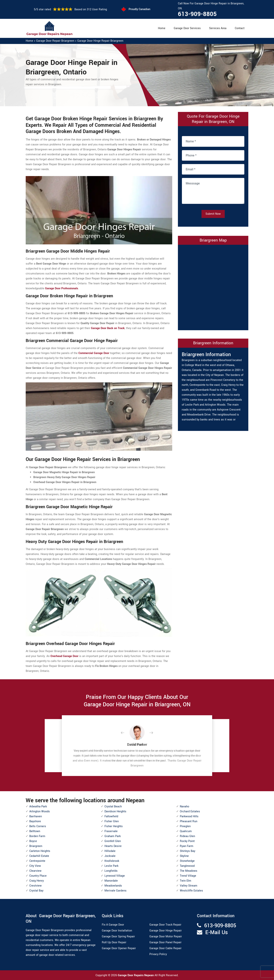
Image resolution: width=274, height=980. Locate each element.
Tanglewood (187, 866)
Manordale (111, 881)
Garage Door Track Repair (165, 925)
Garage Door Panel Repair (165, 942)
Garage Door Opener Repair (119, 948)
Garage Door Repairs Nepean (136, 975)
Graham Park (113, 836)
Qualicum (186, 831)
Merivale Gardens (115, 891)
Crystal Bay (36, 891)
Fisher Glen (112, 821)
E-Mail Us (217, 933)
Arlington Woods (40, 811)
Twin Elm (186, 881)
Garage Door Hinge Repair (166, 931)
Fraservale (111, 831)
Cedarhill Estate (39, 856)
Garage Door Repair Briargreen (55, 41)
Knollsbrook (112, 861)
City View (35, 866)
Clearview (35, 871)
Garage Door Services (187, 28)
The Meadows (189, 871)
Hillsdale (110, 851)
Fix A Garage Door (113, 925)
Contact (240, 28)
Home (162, 28)
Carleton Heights (40, 851)
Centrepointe (37, 861)
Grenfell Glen (113, 841)
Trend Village (188, 876)
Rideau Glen (187, 836)
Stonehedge (187, 861)
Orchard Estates (190, 811)
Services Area (218, 28)
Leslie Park (111, 866)
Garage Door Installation (117, 931)
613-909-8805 (197, 14)
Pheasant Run (189, 821)
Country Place (38, 876)
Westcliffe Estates (191, 891)
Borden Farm (37, 836)
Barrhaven (36, 816)
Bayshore (35, 821)
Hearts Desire (113, 846)
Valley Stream (189, 886)
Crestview (35, 886)
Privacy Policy (158, 954)
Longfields (111, 871)
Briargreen (36, 846)
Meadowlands (113, 886)
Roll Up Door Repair (114, 942)
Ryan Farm (187, 846)
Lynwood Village (115, 876)
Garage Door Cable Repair (165, 948)
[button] (126, 733)
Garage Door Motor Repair (166, 937)
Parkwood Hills (189, 816)
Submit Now (213, 214)
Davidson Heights (115, 811)
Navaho (184, 807)
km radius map (213, 287)
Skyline (184, 856)
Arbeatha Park (38, 807)
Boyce (33, 841)
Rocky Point (187, 841)
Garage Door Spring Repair (118, 937)
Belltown (35, 831)
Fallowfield (111, 816)
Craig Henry (37, 881)
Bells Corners (38, 826)
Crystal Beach (113, 807)
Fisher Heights (114, 826)
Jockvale (110, 856)
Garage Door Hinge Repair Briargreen (100, 41)
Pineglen (185, 826)
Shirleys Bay (188, 851)
